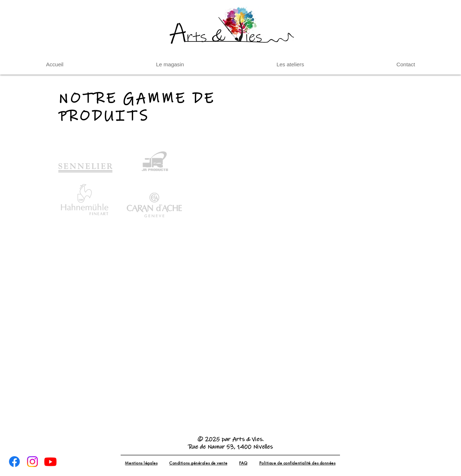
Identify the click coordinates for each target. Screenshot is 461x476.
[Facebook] (14, 462)
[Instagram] (32, 462)
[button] (290, 64)
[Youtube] (50, 462)
